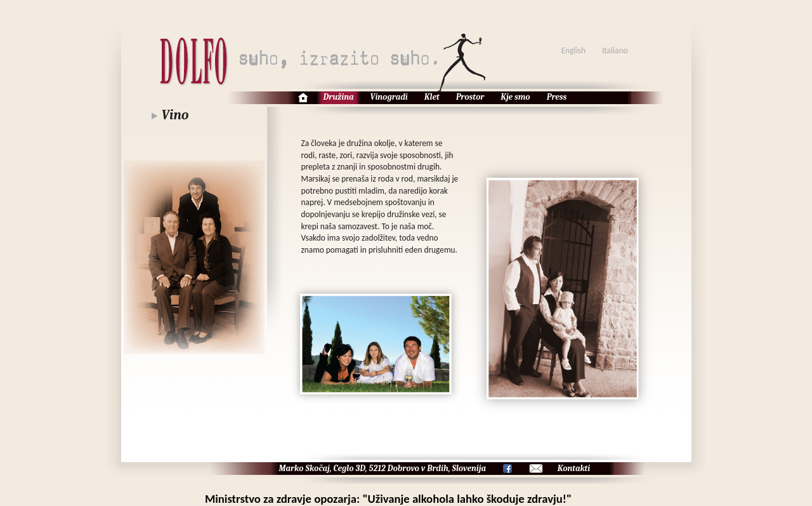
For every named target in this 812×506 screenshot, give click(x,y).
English (573, 50)
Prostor (470, 97)
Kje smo (515, 97)
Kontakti (574, 468)
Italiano (615, 50)
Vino (175, 115)
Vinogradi (389, 97)
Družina (339, 97)
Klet (432, 97)
